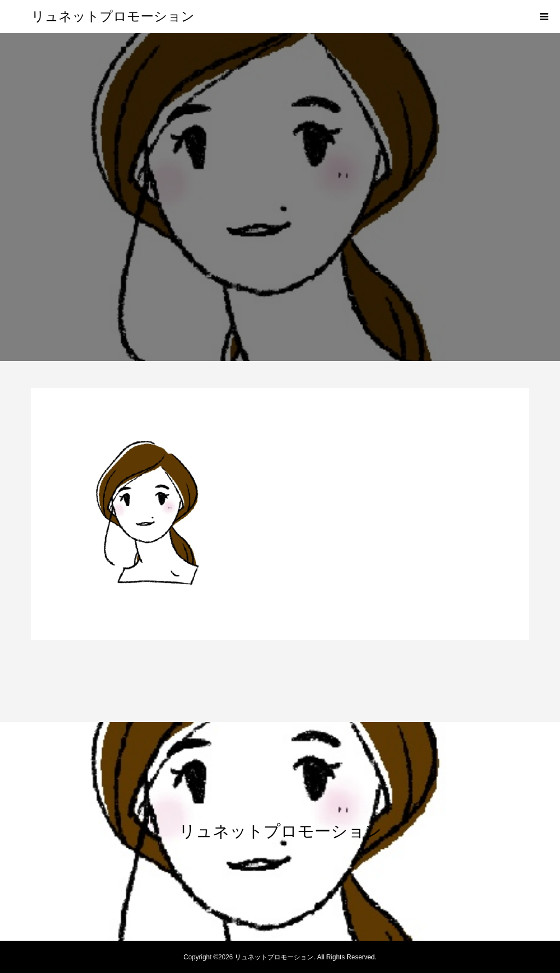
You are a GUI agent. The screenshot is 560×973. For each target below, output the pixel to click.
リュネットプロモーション (113, 16)
